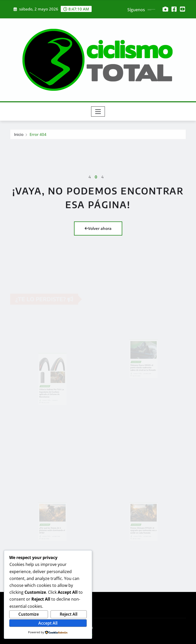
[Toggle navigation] (98, 112)
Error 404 (38, 135)
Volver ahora (98, 228)
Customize (29, 614)
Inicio (19, 135)
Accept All (48, 623)
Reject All (69, 614)
